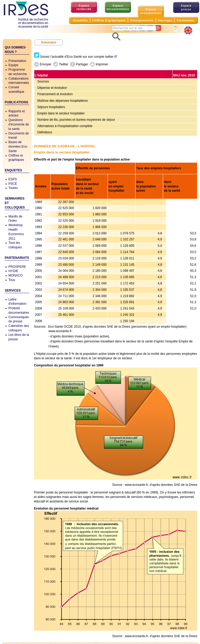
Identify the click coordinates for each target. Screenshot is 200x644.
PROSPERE (17, 267)
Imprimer (99, 64)
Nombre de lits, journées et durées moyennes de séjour (76, 120)
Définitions (45, 132)
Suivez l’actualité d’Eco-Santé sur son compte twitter (75, 57)
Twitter (61, 64)
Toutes (13, 188)
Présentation (17, 61)
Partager (79, 64)
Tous (12, 280)
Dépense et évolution (52, 88)
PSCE (13, 184)
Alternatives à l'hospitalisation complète (65, 126)
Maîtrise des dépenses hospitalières (63, 101)
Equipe (13, 65)
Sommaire (48, 42)
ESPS (13, 179)
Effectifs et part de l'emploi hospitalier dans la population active (82, 159)
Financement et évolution (55, 94)
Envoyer (43, 64)
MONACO (16, 275)
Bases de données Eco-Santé (18, 147)
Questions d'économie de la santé (19, 124)
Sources (43, 81)
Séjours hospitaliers (51, 107)
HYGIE (13, 271)
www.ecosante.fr (60, 331)
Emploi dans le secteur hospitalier (61, 113)
